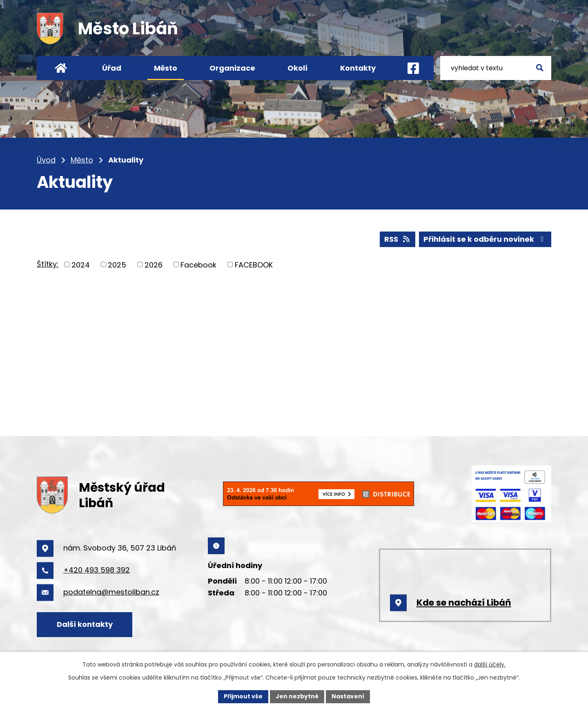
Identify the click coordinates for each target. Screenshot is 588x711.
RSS (398, 239)
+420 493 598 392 (97, 570)
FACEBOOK (254, 264)
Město (82, 160)
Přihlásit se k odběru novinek (485, 239)
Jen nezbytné (297, 696)
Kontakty (358, 68)
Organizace (232, 68)
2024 (81, 264)
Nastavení (348, 696)
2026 (154, 264)
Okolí (297, 68)
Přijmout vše (243, 696)
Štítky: (48, 264)
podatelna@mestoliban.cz (111, 592)
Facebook (198, 264)
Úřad (112, 68)
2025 (117, 264)
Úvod (46, 160)
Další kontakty (85, 624)
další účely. (490, 664)
